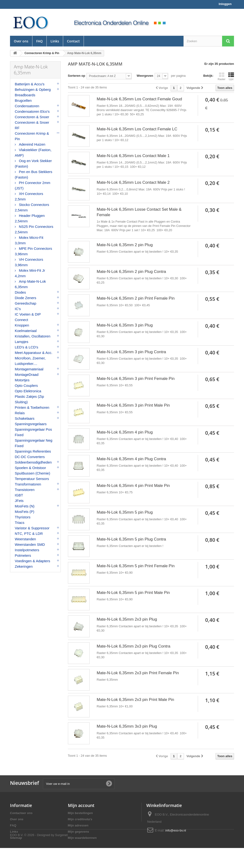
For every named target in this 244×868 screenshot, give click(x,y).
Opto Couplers (26, 385)
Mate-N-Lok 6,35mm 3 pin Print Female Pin (136, 379)
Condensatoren (27, 106)
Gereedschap (25, 303)
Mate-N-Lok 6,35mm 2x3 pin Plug (127, 619)
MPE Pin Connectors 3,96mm (33, 251)
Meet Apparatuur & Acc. (34, 353)
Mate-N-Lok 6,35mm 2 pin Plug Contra (131, 272)
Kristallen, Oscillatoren (33, 336)
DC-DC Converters (30, 457)
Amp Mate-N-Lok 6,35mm (30, 284)
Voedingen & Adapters (32, 561)
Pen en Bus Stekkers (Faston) (33, 174)
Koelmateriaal (26, 331)
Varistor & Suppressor (32, 528)
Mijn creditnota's (80, 819)
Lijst (231, 76)
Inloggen (225, 4)
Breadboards (25, 95)
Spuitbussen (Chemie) (32, 473)
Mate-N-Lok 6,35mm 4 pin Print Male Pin (133, 486)
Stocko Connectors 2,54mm (32, 207)
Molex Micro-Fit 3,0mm (29, 240)
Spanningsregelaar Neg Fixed (34, 443)
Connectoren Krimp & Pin (32, 136)
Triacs (20, 523)
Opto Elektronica (28, 391)
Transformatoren (28, 484)
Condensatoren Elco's (32, 111)
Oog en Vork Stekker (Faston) (33, 163)
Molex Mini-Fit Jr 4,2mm (30, 273)
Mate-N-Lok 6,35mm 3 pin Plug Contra (131, 352)
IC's (18, 309)
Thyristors (23, 517)
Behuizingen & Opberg (33, 89)
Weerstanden (25, 539)
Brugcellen (23, 100)
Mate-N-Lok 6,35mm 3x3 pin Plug (127, 726)
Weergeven (145, 76)
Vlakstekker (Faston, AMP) (33, 153)
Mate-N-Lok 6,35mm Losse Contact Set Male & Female (139, 212)
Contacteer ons (21, 813)
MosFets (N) (25, 506)
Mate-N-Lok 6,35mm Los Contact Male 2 (133, 182)
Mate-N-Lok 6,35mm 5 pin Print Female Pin (136, 566)
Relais (20, 413)
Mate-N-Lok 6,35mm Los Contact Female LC (137, 129)
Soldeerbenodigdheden (33, 462)
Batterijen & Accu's (30, 84)
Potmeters (23, 555)
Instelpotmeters (27, 550)
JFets (19, 501)
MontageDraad (27, 375)
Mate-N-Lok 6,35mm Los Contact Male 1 (133, 156)
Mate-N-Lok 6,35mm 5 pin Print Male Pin (133, 593)
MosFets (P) (25, 512)
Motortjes (22, 380)
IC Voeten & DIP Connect (28, 317)
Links (55, 41)
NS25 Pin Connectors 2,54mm (34, 229)
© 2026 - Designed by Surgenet (46, 855)
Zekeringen (24, 566)
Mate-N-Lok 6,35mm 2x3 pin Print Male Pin (135, 700)
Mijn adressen (78, 825)
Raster (222, 76)
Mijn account (81, 805)
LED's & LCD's (26, 347)
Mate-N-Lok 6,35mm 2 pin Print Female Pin (136, 298)
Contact (73, 41)
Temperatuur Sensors (32, 479)
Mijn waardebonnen (82, 838)
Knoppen (22, 325)
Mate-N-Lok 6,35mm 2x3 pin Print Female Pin (138, 673)
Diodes (20, 292)
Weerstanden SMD (30, 544)
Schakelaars (25, 418)
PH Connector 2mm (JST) (33, 185)
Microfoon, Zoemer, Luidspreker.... (30, 361)
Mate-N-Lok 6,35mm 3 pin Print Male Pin (133, 405)
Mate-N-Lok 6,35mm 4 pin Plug (125, 432)
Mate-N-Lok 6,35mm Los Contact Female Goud (139, 99)
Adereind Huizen (32, 144)
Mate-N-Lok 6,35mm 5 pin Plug (125, 512)
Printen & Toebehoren (32, 407)
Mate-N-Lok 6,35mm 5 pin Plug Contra (131, 539)
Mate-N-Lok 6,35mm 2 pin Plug (125, 245)
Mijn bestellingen (80, 813)
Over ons (21, 41)
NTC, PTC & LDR (29, 534)
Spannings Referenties (33, 451)
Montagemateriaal (29, 369)
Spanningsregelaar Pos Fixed (33, 432)
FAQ (39, 41)
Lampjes (22, 342)
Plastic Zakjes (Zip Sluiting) (29, 399)
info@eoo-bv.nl (176, 830)
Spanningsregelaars (31, 424)
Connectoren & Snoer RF (32, 125)
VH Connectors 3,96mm (29, 262)
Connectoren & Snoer (32, 117)
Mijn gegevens (79, 832)
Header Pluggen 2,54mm (30, 218)
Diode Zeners (25, 298)
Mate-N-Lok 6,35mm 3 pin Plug (125, 325)
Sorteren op (77, 76)
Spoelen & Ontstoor (30, 468)
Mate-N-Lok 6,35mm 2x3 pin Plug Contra (134, 646)
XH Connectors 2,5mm (29, 196)
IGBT (19, 495)
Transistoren (25, 490)
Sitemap (16, 838)
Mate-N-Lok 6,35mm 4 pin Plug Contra (131, 459)
